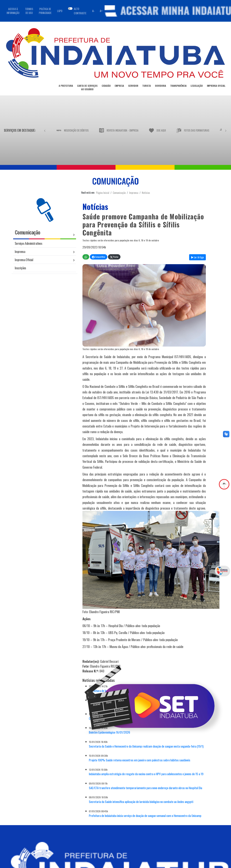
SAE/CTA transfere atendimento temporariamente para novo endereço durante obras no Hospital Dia (145, 788)
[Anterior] (45, 130)
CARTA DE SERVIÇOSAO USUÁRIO (87, 88)
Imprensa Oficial (24, 260)
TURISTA (147, 86)
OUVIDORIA (160, 86)
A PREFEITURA (66, 86)
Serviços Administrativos (28, 243)
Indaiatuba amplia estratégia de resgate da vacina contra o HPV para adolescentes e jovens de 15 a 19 (146, 774)
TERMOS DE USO (29, 11)
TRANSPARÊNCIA (178, 86)
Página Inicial (103, 193)
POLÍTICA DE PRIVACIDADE (45, 11)
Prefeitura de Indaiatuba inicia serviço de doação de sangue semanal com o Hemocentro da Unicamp (145, 816)
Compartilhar (99, 257)
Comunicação (119, 193)
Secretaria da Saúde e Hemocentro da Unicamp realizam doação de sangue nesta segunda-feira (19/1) (146, 746)
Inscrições (20, 268)
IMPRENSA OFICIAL (216, 86)
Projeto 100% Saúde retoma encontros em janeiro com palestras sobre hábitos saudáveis (140, 760)
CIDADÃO (106, 86)
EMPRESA (119, 86)
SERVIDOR (133, 86)
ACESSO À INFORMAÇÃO (13, 11)
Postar (114, 257)
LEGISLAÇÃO (197, 86)
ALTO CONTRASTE (80, 11)
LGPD (60, 11)
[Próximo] (226, 130)
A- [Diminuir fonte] (93, 11)
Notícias (146, 193)
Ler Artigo (197, 257)
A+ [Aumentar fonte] (101, 11)
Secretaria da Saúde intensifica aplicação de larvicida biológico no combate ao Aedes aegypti (141, 802)
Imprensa (134, 193)
